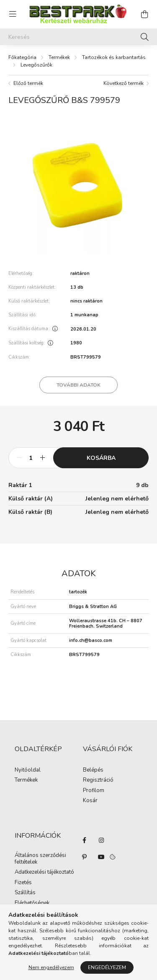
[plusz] (42, 458)
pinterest (85, 857)
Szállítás (25, 893)
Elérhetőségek (32, 903)
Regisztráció (98, 780)
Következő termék (124, 83)
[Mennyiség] (31, 458)
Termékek (59, 57)
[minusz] (19, 458)
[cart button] (144, 14)
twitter (118, 840)
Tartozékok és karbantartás (114, 57)
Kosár (90, 801)
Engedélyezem (107, 967)
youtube (101, 857)
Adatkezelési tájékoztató (44, 872)
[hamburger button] (13, 14)
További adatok (78, 385)
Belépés (93, 770)
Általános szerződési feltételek (40, 859)
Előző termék (28, 83)
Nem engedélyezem (51, 967)
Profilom (94, 791)
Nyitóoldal (28, 770)
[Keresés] (78, 37)
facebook (85, 840)
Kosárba (101, 458)
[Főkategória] (22, 57)
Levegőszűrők (36, 65)
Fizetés (23, 883)
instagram (101, 840)
